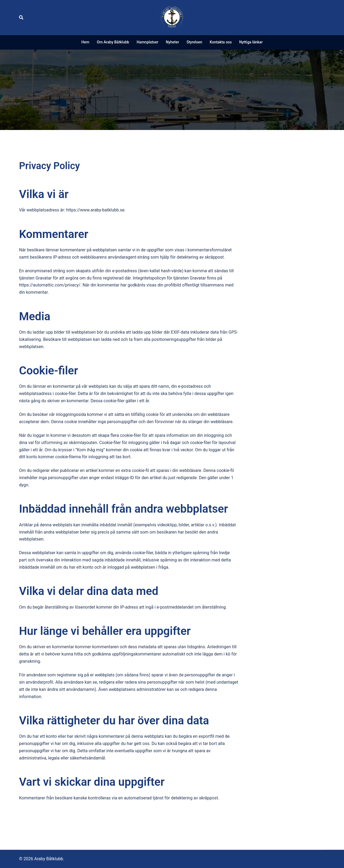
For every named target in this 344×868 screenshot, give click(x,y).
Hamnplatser (147, 42)
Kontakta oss (221, 42)
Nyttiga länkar (251, 42)
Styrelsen (194, 42)
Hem (85, 42)
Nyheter (172, 42)
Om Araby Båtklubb (113, 42)
